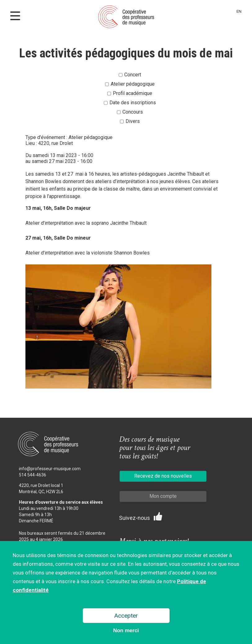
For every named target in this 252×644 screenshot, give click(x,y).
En (239, 11)
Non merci (126, 632)
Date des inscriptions (133, 103)
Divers (133, 121)
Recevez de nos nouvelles (163, 476)
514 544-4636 (33, 475)
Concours (133, 112)
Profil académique (133, 93)
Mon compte (163, 496)
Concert (133, 75)
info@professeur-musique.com (50, 469)
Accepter (126, 617)
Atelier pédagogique (133, 84)
